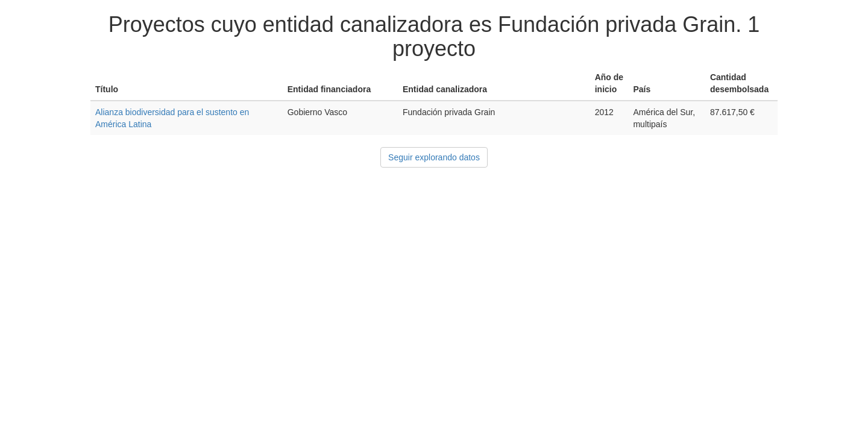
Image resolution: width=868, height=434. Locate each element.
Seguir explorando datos (434, 157)
